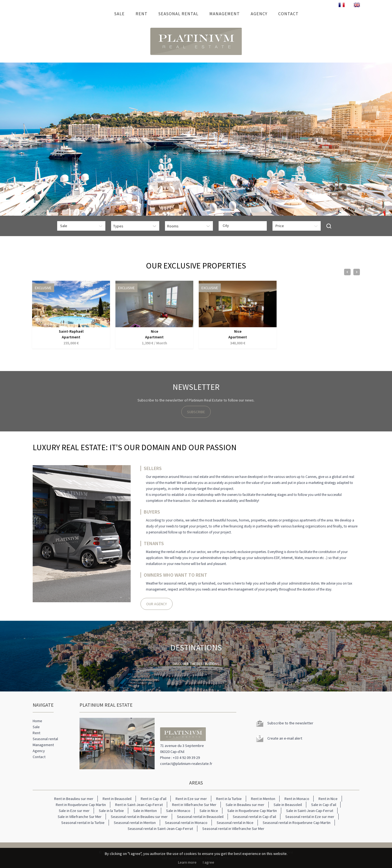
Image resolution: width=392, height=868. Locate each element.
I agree (209, 862)
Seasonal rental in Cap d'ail (254, 817)
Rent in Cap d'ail (154, 799)
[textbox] (244, 226)
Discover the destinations (196, 664)
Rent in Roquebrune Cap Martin (81, 805)
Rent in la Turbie (229, 799)
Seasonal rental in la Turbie (83, 823)
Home (101, 14)
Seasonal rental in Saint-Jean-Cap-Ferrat (160, 829)
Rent (142, 14)
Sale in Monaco (178, 811)
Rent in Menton (263, 799)
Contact (288, 14)
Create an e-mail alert (285, 738)
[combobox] (243, 226)
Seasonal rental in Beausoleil (200, 817)
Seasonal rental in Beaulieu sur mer (139, 817)
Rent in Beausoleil (117, 799)
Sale (120, 14)
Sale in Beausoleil (288, 805)
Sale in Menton (145, 811)
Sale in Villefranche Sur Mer (80, 817)
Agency (259, 14)
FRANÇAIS (342, 5)
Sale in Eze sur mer (74, 811)
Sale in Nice (209, 811)
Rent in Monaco (297, 799)
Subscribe (196, 412)
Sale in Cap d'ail (324, 805)
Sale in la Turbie (111, 811)
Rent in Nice (328, 799)
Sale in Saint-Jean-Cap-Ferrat (310, 811)
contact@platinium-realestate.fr (186, 764)
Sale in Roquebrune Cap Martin (252, 811)
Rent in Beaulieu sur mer (74, 799)
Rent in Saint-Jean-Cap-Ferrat (139, 805)
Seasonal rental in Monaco (186, 823)
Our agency (157, 604)
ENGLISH (357, 5)
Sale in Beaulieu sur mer (245, 805)
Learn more (187, 862)
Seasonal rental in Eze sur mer (310, 817)
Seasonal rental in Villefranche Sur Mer (233, 829)
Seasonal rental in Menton (135, 823)
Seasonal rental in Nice (235, 823)
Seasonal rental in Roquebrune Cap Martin (297, 823)
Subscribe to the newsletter (290, 723)
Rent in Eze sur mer (191, 799)
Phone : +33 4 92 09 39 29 (180, 758)
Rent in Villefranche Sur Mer (194, 805)
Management (225, 14)
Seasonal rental (178, 14)
